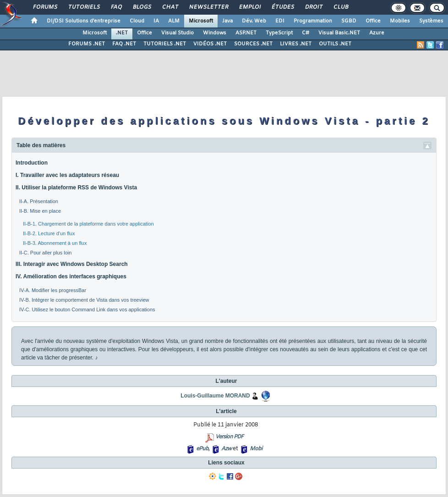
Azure (377, 33)
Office (373, 21)
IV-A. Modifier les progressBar (53, 290)
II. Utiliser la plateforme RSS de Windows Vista (76, 188)
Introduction (32, 163)
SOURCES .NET (253, 44)
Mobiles (400, 21)
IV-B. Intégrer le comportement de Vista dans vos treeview (84, 300)
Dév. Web (254, 21)
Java (227, 21)
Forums (45, 7)
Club (340, 7)
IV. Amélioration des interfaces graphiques (71, 276)
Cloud (137, 21)
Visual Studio (178, 33)
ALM (174, 21)
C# (306, 33)
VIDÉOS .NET (210, 44)
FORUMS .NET (87, 44)
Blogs (142, 7)
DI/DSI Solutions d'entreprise (84, 21)
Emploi (249, 7)
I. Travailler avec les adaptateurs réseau (67, 175)
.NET (122, 33)
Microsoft (201, 21)
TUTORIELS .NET (165, 44)
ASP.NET (246, 33)
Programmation (313, 21)
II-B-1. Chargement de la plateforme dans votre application (88, 224)
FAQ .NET (124, 44)
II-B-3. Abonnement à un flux (55, 243)
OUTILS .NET (335, 44)
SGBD (349, 21)
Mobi (256, 449)
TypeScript (279, 33)
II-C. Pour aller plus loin (45, 253)
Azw (226, 449)
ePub (202, 449)
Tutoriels (84, 7)
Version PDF (229, 437)
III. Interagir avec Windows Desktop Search (72, 264)
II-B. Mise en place (40, 211)
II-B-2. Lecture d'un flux (49, 233)
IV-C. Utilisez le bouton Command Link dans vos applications (87, 309)
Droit (313, 7)
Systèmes (431, 21)
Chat (170, 7)
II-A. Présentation (39, 201)
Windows (215, 33)
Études (282, 7)
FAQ (116, 7)
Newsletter (208, 7)
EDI (280, 21)
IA (156, 21)
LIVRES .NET (296, 44)
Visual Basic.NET (339, 33)
